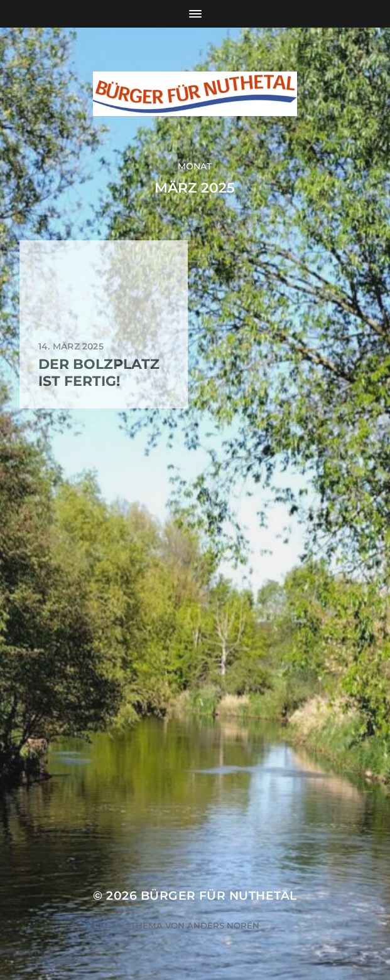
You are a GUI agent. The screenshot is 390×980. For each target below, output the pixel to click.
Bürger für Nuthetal (219, 896)
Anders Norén (223, 925)
